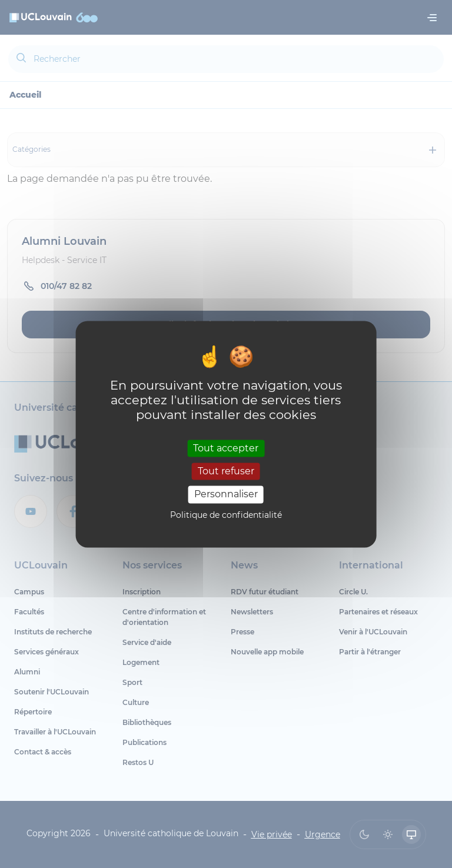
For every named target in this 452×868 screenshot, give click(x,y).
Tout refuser (226, 472)
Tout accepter (226, 448)
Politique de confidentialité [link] (226, 515)
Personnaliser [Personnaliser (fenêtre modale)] (226, 495)
